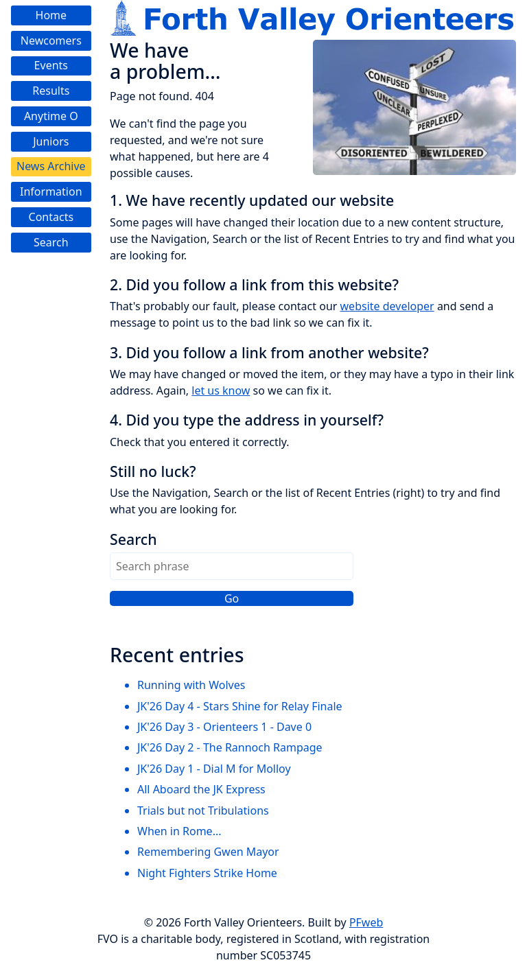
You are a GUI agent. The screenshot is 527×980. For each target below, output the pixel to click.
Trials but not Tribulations (203, 810)
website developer (387, 306)
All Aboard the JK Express (201, 789)
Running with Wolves (191, 685)
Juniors (51, 141)
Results (51, 91)
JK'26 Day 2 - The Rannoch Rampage (230, 747)
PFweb (366, 922)
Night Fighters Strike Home (207, 873)
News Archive (51, 166)
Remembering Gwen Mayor (208, 852)
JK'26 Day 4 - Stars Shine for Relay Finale (240, 706)
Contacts (51, 217)
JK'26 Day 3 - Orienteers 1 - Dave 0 (224, 727)
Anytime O (51, 116)
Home (51, 15)
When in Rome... (179, 831)
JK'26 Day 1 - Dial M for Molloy (214, 769)
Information (51, 191)
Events (51, 65)
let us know (221, 390)
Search (51, 242)
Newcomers (51, 40)
